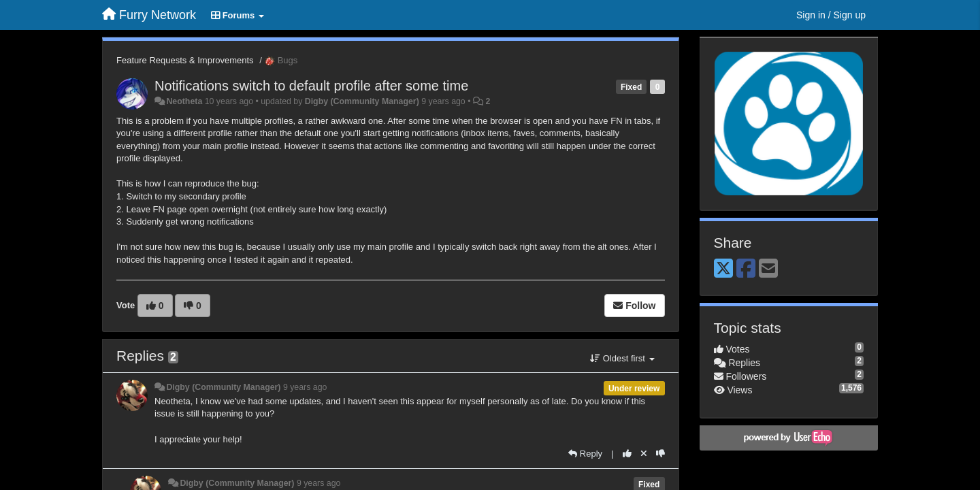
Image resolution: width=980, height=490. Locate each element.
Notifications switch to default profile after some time (311, 86)
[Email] (768, 269)
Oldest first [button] (622, 358)
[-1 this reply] (660, 454)
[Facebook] (746, 269)
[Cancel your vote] (644, 454)
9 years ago (305, 387)
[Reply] (585, 454)
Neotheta (184, 101)
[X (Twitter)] (723, 269)
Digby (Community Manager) (362, 101)
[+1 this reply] (627, 454)
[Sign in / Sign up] (831, 15)
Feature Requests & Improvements (185, 60)
